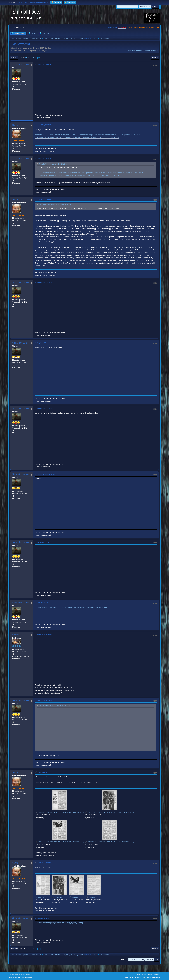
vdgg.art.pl (122, 28)
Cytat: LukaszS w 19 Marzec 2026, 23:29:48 (54, 706)
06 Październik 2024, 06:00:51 (45, 474)
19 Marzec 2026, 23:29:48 (43, 635)
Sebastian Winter (21, 65)
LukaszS (17, 635)
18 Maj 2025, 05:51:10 (42, 542)
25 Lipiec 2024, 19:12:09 (43, 125)
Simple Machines (26, 975)
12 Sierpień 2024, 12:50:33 (44, 408)
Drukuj (155, 58)
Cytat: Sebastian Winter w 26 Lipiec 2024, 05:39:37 (57, 205)
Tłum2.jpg (57, 897)
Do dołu (14, 58)
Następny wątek (151, 50)
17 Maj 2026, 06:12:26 (42, 918)
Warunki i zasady (147, 975)
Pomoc (138, 975)
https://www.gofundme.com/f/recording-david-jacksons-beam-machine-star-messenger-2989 (71, 607)
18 (33, 58)
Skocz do (124, 960)
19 (35, 58)
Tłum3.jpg (73, 897)
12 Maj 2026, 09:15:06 (44, 863)
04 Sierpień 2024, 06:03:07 (44, 282)
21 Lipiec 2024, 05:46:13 (43, 65)
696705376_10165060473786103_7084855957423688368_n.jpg (110, 842)
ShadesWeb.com (26, 977)
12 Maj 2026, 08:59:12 (44, 772)
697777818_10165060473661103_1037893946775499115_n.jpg (110, 812)
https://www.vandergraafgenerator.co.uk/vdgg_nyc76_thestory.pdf (61, 923)
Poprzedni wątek (135, 50)
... (31, 58)
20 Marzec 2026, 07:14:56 (43, 700)
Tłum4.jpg (91, 897)
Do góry (14, 949)
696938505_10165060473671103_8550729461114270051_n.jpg (60, 812)
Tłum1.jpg (40, 897)
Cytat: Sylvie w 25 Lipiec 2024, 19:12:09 (53, 164)
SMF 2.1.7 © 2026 (14, 975)
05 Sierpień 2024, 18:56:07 (44, 343)
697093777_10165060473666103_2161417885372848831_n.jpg (60, 842)
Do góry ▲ (157, 975)
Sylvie (95, 39)
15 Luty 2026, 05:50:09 (42, 603)
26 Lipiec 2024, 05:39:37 (43, 159)
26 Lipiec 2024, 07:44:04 (43, 199)
